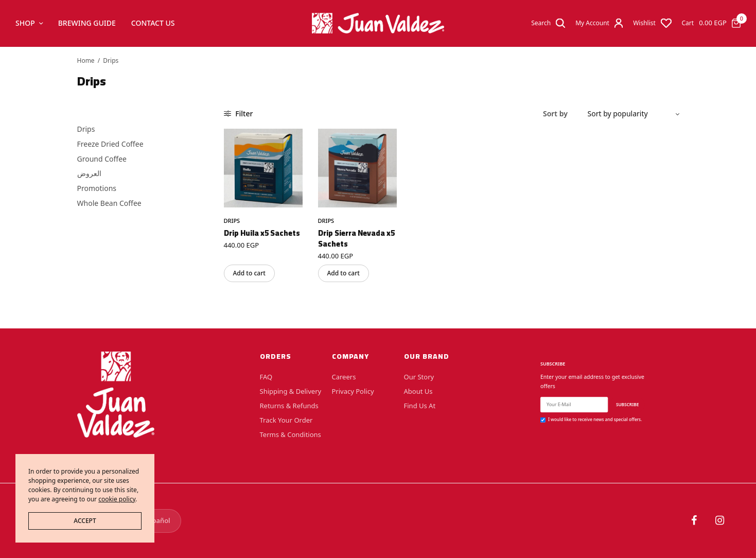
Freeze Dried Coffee (110, 144)
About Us (418, 391)
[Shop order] (630, 114)
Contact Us (153, 23)
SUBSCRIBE (627, 404)
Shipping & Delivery (291, 391)
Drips (86, 129)
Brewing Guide (87, 23)
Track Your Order (286, 420)
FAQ (266, 377)
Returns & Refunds (289, 406)
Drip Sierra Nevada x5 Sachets (356, 238)
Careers (344, 377)
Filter (239, 114)
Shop (25, 23)
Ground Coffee (102, 159)
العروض (89, 173)
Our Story (419, 377)
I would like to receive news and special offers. (595, 419)
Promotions (97, 188)
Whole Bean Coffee (109, 203)
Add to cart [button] (249, 273)
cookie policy (117, 499)
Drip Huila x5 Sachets (262, 233)
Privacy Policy (353, 391)
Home (86, 60)
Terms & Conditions (291, 434)
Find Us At (420, 406)
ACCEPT (85, 521)
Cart (688, 23)
